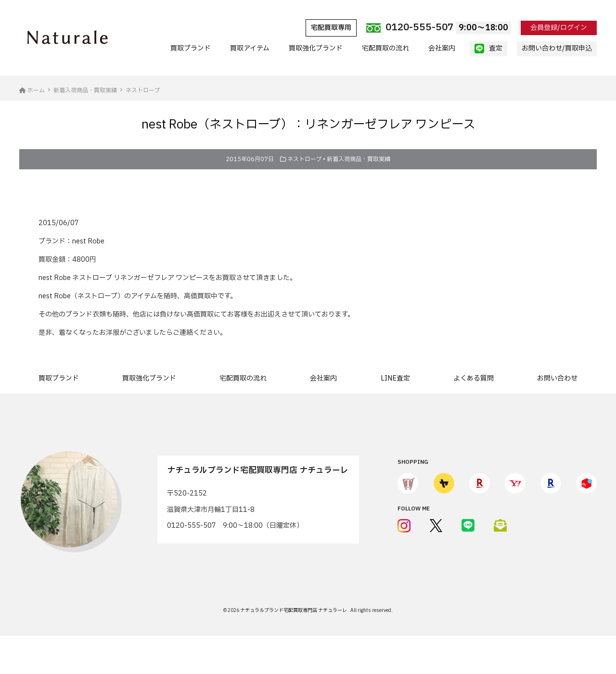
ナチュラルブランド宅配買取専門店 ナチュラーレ (294, 610)
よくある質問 (474, 378)
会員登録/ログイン (559, 28)
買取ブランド (191, 48)
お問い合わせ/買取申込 (557, 48)
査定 (488, 49)
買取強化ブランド (316, 48)
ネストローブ (304, 159)
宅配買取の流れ (385, 48)
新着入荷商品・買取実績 (359, 159)
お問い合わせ (557, 378)
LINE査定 (395, 378)
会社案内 (442, 48)
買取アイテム (250, 48)
